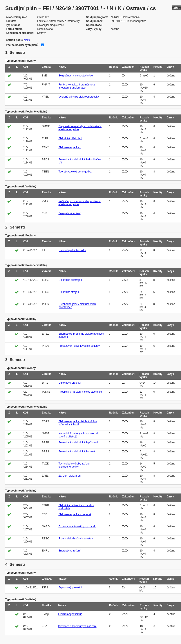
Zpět (176, 8)
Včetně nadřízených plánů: (23, 45)
